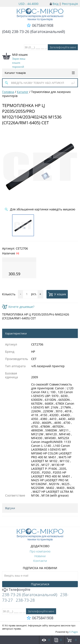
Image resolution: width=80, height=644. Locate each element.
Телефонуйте (16, 590)
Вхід (55, 4)
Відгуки (10, 508)
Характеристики (16, 333)
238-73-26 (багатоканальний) (30, 595)
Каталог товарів (40, 73)
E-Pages (74, 632)
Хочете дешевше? (18, 307)
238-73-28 (25, 600)
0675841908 (43, 25)
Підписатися (40, 584)
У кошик (57, 294)
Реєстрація (70, 4)
